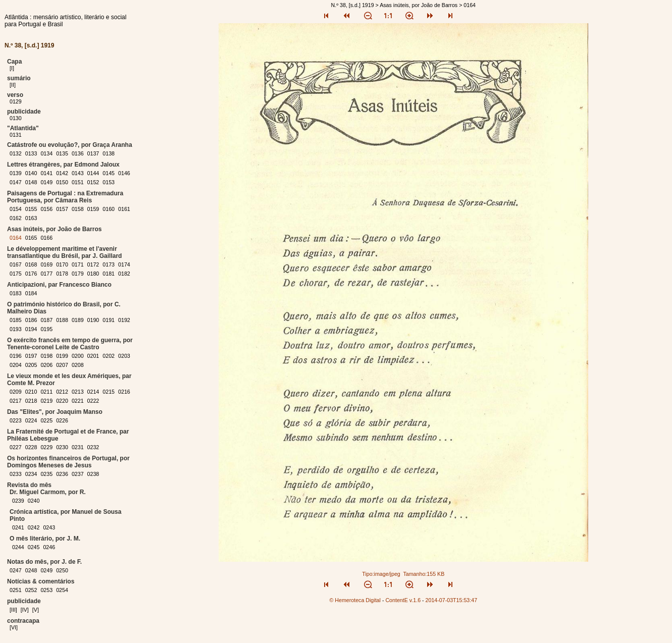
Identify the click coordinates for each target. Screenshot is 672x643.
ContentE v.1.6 (403, 600)
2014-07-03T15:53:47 (452, 600)
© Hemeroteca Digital (355, 600)
